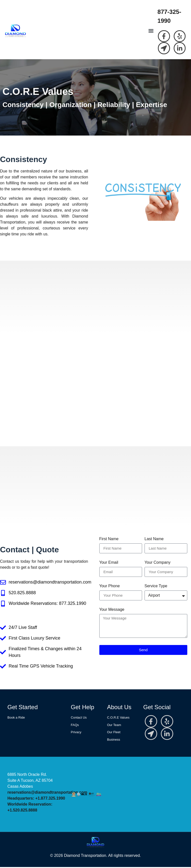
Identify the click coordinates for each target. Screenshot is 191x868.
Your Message (112, 610)
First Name (109, 540)
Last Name (154, 540)
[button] (151, 31)
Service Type (156, 587)
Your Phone (110, 587)
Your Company (158, 563)
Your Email (109, 563)
